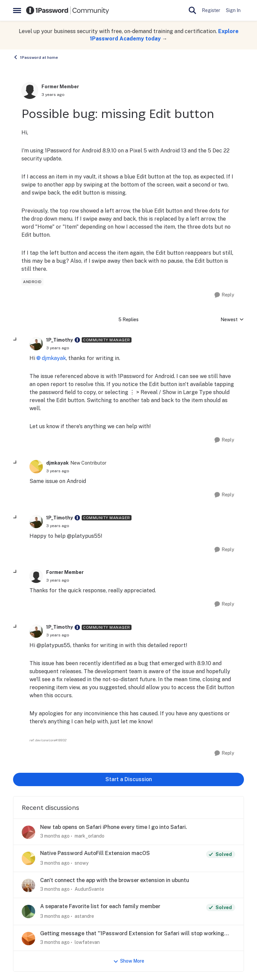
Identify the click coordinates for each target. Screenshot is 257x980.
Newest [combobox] (232, 320)
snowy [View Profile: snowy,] (81, 863)
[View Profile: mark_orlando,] (28, 832)
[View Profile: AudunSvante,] (28, 885)
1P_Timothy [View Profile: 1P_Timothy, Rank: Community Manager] (60, 340)
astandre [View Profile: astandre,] (84, 916)
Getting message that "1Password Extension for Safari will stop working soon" (132, 934)
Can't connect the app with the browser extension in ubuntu (115, 880)
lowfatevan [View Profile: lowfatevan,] (87, 942)
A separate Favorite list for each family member (100, 906)
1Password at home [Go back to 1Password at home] (35, 57)
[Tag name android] (32, 282)
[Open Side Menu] (17, 10)
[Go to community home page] (68, 10)
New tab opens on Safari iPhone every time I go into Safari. (114, 827)
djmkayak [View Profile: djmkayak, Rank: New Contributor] (57, 463)
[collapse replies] (15, 340)
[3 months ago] (55, 836)
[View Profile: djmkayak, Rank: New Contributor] (36, 467)
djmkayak (54, 358)
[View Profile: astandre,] (28, 911)
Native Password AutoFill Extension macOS (95, 853)
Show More (129, 961)
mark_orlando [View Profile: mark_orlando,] (90, 836)
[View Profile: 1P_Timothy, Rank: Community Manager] (36, 344)
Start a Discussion (129, 779)
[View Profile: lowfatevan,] (28, 939)
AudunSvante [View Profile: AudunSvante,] (89, 889)
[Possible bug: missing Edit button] (58, 348)
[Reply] (224, 295)
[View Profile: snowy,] (28, 858)
